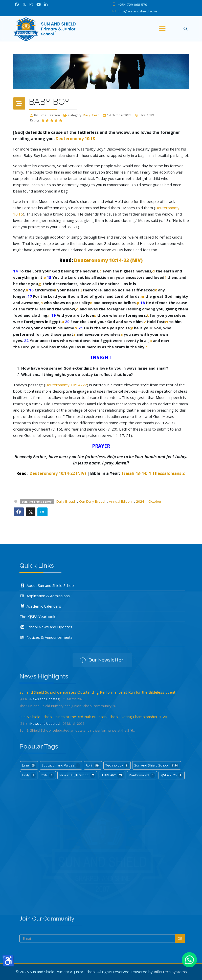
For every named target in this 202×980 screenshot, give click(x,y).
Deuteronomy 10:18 (75, 139)
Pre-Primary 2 (142, 775)
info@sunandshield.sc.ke (138, 11)
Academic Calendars (40, 606)
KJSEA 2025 (172, 775)
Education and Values (61, 765)
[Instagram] (31, 4)
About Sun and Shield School (47, 585)
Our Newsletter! (102, 660)
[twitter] (24, 4)
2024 (140, 501)
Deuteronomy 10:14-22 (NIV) (108, 260)
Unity (29, 775)
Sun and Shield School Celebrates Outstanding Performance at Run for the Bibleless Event (97, 692)
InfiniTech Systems (170, 972)
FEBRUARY (112, 775)
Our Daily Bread (92, 501)
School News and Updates (46, 627)
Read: (66, 260)
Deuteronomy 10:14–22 (66, 385)
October (155, 501)
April (93, 765)
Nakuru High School (77, 775)
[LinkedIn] (46, 4)
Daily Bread (91, 115)
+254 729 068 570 (132, 5)
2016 (48, 775)
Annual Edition (120, 501)
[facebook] (17, 4)
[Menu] (163, 29)
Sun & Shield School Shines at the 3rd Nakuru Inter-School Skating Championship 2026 (93, 717)
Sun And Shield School (37, 502)
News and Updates (45, 699)
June (29, 765)
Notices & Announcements (46, 637)
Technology (117, 765)
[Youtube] (39, 4)
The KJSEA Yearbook (37, 616)
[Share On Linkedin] (42, 512)
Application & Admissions (45, 596)
